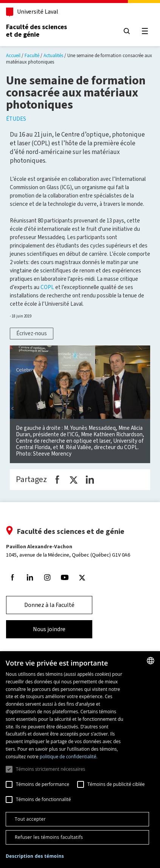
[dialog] (80, 760)
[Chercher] (127, 31)
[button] (35, 856)
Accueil (13, 55)
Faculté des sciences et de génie (37, 31)
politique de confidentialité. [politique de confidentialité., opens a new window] (69, 757)
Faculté (32, 55)
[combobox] (151, 661)
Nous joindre (49, 629)
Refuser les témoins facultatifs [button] (49, 837)
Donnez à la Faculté (49, 605)
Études (16, 119)
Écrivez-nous (32, 333)
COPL (47, 287)
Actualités (53, 55)
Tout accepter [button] (30, 819)
